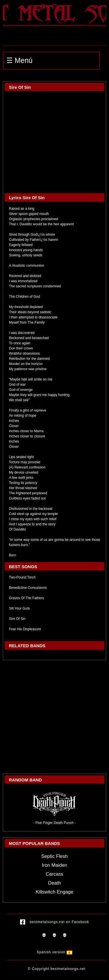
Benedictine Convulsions (28, 588)
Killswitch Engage (54, 892)
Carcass (54, 874)
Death (55, 883)
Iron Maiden (55, 865)
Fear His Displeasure (25, 629)
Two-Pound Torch (22, 577)
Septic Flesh (54, 856)
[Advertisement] (54, 717)
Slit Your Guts (19, 608)
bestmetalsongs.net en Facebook (55, 922)
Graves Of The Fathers (27, 598)
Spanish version (55, 952)
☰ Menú (19, 60)
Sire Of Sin (17, 619)
